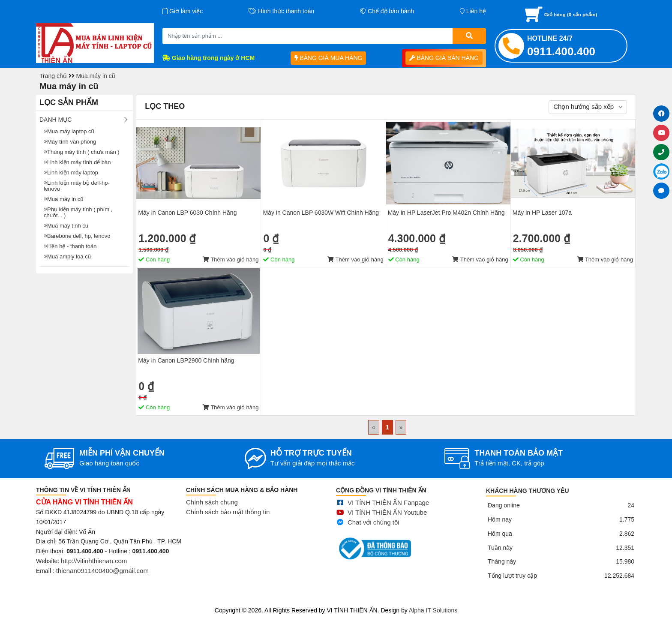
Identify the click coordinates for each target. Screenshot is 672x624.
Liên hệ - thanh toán (70, 246)
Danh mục (55, 120)
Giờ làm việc (183, 11)
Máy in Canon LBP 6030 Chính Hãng (187, 213)
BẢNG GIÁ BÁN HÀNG (444, 58)
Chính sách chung (212, 511)
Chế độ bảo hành (387, 11)
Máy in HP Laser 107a (542, 213)
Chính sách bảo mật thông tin (228, 520)
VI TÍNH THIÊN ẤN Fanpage (388, 514)
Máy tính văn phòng (70, 142)
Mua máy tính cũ (66, 226)
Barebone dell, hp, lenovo (77, 236)
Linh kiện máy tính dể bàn (77, 162)
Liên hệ (473, 11)
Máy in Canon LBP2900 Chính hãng (186, 360)
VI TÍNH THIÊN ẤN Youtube (387, 524)
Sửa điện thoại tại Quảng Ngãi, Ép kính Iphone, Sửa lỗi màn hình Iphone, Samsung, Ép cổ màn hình (332, 600)
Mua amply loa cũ (67, 256)
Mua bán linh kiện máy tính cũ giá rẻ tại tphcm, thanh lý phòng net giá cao (98, 600)
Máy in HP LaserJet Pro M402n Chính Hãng (446, 213)
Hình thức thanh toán (281, 11)
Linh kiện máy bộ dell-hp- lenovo (77, 186)
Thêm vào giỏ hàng (231, 259)
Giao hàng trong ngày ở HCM (208, 58)
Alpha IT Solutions (433, 610)
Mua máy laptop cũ (69, 131)
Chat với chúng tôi (373, 534)
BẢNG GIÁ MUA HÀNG (328, 58)
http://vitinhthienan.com (94, 566)
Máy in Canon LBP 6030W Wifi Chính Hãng (321, 213)
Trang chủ (53, 76)
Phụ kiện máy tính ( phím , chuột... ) (78, 212)
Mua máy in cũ (96, 76)
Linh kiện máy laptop (71, 172)
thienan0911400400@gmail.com (102, 576)
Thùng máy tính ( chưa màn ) (82, 152)
